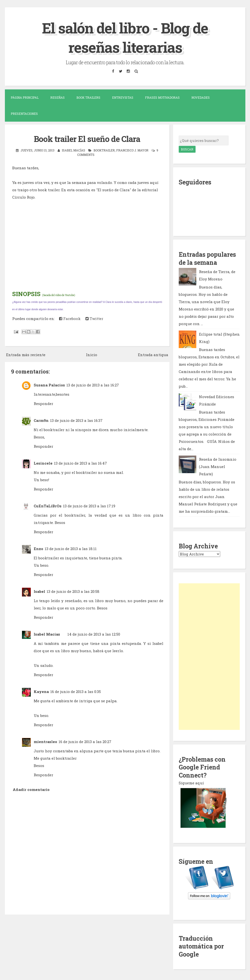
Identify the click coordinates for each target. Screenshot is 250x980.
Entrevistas (123, 97)
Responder (43, 403)
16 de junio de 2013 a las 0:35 (76, 691)
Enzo (38, 548)
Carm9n (41, 420)
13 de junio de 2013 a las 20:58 (73, 591)
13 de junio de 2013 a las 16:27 (93, 384)
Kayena (41, 691)
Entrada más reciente (26, 354)
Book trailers (88, 97)
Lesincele (43, 463)
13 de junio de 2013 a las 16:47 (80, 463)
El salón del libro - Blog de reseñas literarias (125, 37)
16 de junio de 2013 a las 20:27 (85, 741)
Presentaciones (24, 113)
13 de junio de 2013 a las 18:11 (71, 548)
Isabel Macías (47, 634)
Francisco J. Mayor (132, 150)
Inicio (92, 354)
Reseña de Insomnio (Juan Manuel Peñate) (218, 466)
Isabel (39, 591)
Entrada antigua (153, 354)
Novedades (201, 97)
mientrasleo (45, 741)
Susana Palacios (49, 384)
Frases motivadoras (162, 97)
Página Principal (25, 97)
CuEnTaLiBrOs (48, 505)
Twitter (94, 318)
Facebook (70, 318)
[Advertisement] (209, 656)
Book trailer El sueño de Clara (87, 138)
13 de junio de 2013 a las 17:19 (89, 505)
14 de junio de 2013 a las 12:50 (94, 634)
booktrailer (104, 150)
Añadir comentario (31, 789)
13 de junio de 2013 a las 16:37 (76, 420)
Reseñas (57, 97)
